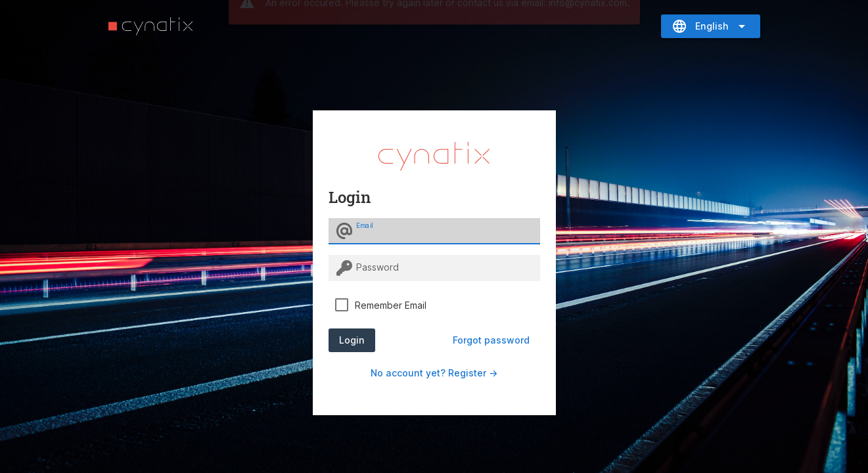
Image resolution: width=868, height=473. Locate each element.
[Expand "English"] (711, 26)
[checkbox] (434, 305)
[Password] (444, 268)
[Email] (444, 231)
